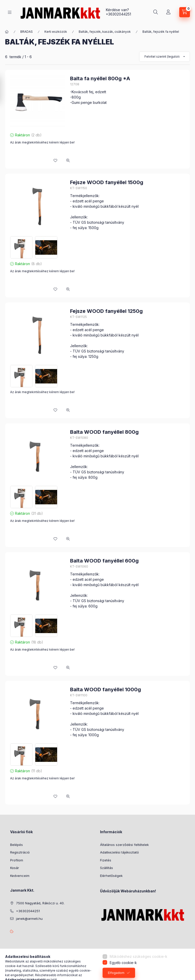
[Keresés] (156, 12)
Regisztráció (20, 852)
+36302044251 (118, 14)
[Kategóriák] (10, 12)
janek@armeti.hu (29, 919)
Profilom (17, 860)
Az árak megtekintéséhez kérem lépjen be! (42, 142)
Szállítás (107, 868)
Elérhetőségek (111, 876)
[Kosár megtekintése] (185, 12)
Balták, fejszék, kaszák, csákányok (105, 32)
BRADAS (27, 32)
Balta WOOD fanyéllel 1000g (105, 689)
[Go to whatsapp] (183, 965)
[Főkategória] (7, 32)
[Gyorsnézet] (68, 160)
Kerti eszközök (56, 32)
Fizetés (106, 860)
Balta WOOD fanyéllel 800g (104, 432)
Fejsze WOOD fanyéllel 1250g (106, 311)
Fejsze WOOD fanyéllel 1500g (107, 182)
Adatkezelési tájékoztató (119, 852)
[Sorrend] (165, 57)
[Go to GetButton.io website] (183, 975)
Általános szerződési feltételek (124, 845)
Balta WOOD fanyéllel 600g (104, 561)
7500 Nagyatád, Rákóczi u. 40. (40, 903)
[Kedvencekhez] (55, 160)
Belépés (17, 845)
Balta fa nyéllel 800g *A (100, 78)
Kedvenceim (20, 876)
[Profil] (168, 12)
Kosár (15, 868)
